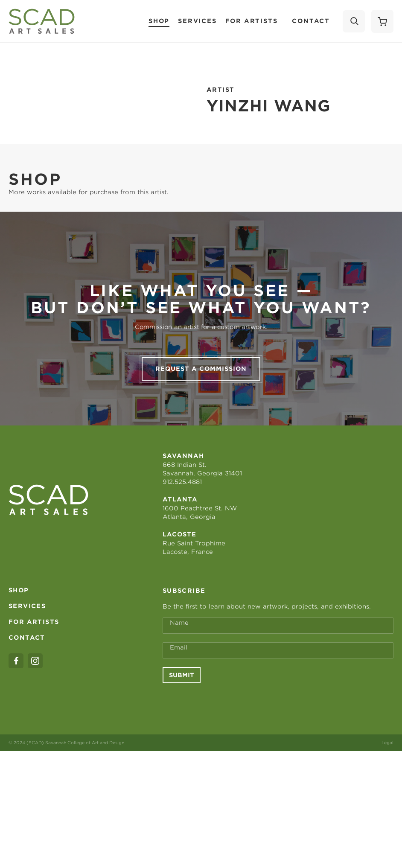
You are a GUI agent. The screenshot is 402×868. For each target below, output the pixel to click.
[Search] (354, 21)
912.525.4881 (182, 482)
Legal (387, 743)
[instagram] (35, 661)
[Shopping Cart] (382, 21)
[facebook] (16, 661)
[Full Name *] (278, 626)
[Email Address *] (278, 650)
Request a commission (201, 369)
